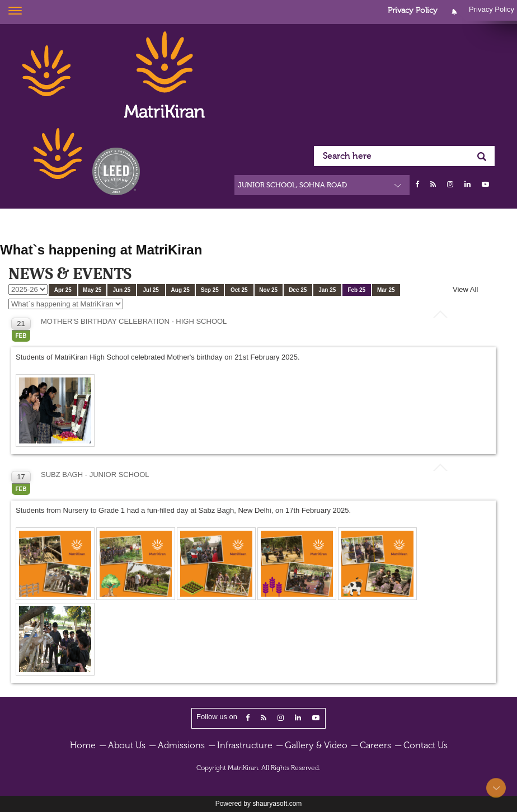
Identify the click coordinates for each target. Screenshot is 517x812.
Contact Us (426, 745)
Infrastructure (245, 745)
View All (465, 289)
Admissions (181, 745)
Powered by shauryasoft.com (259, 804)
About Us (127, 745)
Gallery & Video (316, 745)
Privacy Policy (413, 11)
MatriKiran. (244, 768)
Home (83, 745)
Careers (375, 745)
